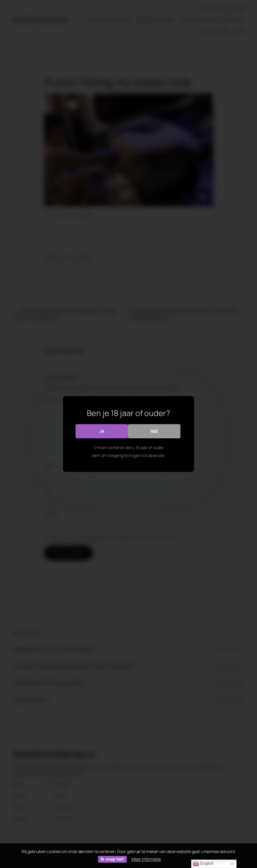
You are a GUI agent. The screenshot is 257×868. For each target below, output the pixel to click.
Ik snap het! (112, 859)
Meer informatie (146, 859)
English (203, 864)
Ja (102, 431)
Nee (154, 431)
